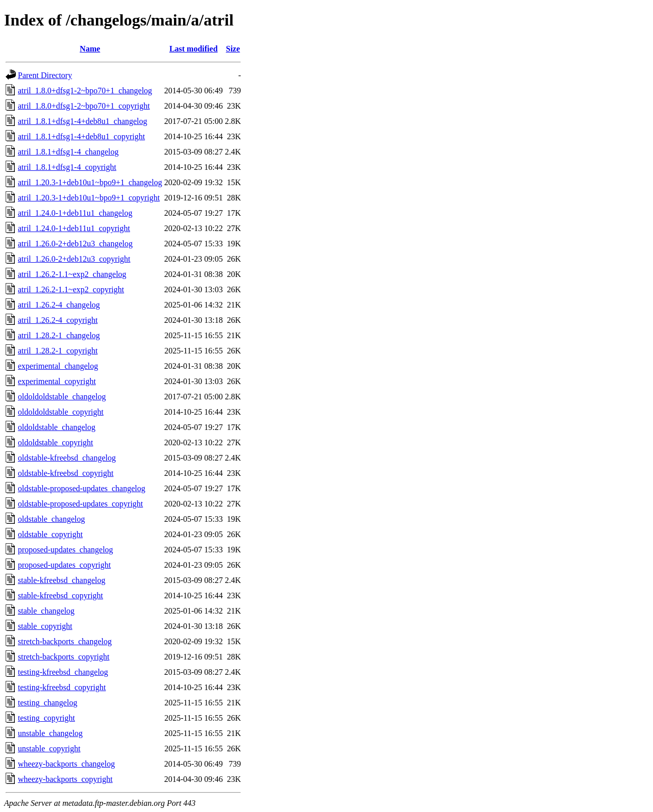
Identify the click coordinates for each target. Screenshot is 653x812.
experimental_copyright (57, 381)
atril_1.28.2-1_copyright (58, 351)
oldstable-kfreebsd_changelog (67, 458)
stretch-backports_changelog (65, 641)
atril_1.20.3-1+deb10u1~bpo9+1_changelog (90, 182)
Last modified (194, 49)
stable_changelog (46, 611)
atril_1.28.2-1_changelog (59, 335)
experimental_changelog (58, 366)
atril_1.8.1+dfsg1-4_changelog (68, 152)
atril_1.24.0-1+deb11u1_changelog (75, 213)
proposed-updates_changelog (66, 550)
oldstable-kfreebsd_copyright (66, 473)
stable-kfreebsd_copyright (60, 595)
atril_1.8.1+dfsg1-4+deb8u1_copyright (81, 136)
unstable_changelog (50, 733)
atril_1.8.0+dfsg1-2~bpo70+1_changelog (85, 91)
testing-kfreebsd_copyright (62, 687)
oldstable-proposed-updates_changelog (82, 488)
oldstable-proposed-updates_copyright (80, 504)
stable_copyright (45, 626)
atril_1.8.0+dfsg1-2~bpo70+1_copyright (84, 106)
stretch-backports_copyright (64, 657)
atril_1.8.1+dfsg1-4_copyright (67, 167)
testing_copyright (46, 718)
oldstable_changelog (52, 519)
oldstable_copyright (50, 534)
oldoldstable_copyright (56, 442)
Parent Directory (45, 75)
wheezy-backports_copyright (65, 779)
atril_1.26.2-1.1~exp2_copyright (71, 289)
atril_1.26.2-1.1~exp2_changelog (72, 274)
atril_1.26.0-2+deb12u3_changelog (75, 244)
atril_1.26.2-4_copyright (58, 320)
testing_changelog (47, 703)
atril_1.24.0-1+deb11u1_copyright (74, 228)
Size (233, 49)
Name (90, 49)
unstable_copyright (49, 748)
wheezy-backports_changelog (66, 764)
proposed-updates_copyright (64, 565)
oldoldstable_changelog (57, 427)
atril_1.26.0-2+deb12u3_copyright (74, 259)
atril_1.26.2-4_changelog (59, 305)
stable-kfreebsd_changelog (61, 580)
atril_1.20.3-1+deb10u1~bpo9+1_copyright (89, 198)
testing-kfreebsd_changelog (63, 672)
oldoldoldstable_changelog (62, 397)
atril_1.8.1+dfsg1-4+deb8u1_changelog (83, 121)
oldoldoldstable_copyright (61, 412)
